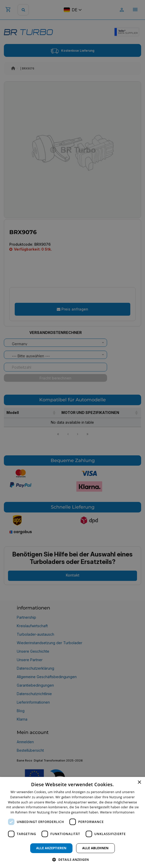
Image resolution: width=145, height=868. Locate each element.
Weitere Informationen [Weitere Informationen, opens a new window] (117, 812)
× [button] (139, 782)
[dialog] (72, 822)
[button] (72, 859)
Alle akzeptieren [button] (51, 848)
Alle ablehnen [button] (95, 848)
